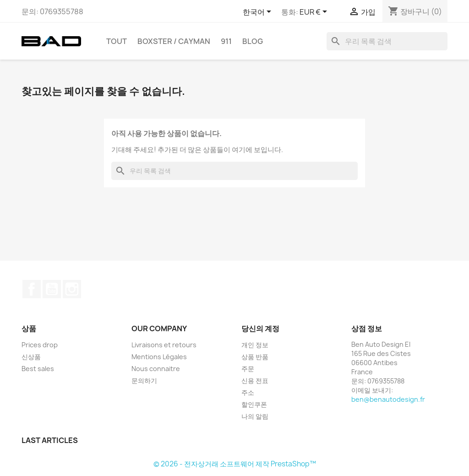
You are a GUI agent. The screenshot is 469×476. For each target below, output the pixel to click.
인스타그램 (72, 289)
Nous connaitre (156, 369)
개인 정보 (255, 345)
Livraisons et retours (164, 345)
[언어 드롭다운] (259, 12)
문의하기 (144, 380)
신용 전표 (255, 380)
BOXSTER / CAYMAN (174, 41)
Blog (253, 41)
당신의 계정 (260, 328)
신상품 (31, 357)
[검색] (387, 41)
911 (226, 41)
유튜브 (52, 289)
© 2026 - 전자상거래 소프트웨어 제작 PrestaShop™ (235, 464)
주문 (248, 369)
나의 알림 (255, 416)
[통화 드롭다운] (315, 12)
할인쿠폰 (254, 404)
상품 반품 (255, 357)
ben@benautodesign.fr (388, 399)
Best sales (38, 369)
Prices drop (40, 345)
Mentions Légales (159, 357)
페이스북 (32, 289)
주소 (248, 392)
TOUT (117, 41)
